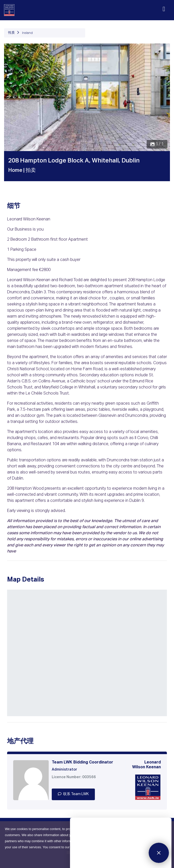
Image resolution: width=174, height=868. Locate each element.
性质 (11, 33)
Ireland (27, 33)
